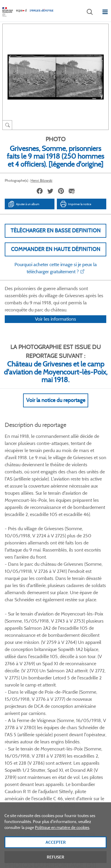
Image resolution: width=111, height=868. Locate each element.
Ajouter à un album (24, 204)
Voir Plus (56, 544)
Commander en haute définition (56, 249)
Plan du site (55, 803)
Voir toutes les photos (55, 654)
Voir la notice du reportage (56, 408)
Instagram (77, 682)
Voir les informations (55, 327)
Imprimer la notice (75, 204)
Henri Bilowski (41, 180)
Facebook (33, 682)
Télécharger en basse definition (56, 231)
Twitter (48, 682)
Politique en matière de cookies (62, 838)
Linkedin (62, 682)
